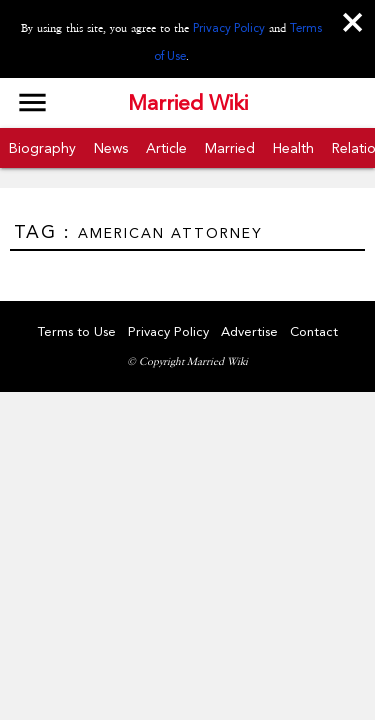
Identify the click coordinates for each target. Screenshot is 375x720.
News (111, 148)
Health (293, 148)
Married (230, 148)
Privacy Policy (229, 28)
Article (166, 148)
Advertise (249, 331)
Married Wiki (188, 103)
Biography (42, 148)
